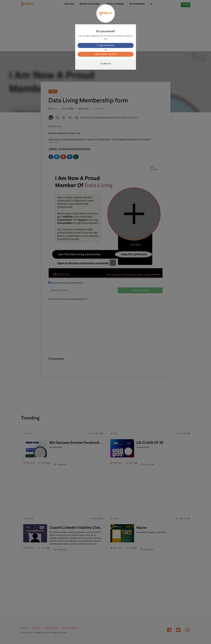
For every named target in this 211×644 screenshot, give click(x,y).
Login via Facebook (106, 46)
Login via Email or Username (106, 54)
